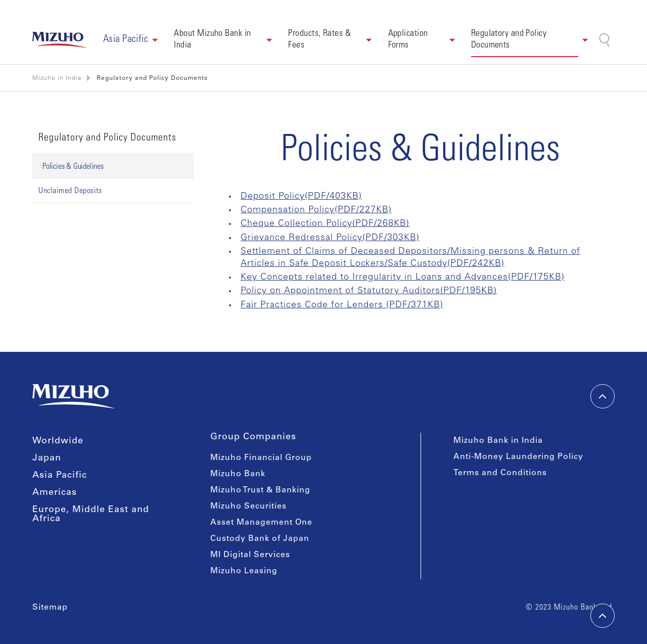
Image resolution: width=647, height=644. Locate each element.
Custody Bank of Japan (260, 539)
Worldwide (58, 441)
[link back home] (60, 40)
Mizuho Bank (238, 474)
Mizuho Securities (248, 507)
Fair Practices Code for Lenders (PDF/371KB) (342, 305)
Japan (47, 458)
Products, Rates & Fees (320, 40)
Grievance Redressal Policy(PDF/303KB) (330, 238)
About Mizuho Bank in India (213, 40)
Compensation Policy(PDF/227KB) (316, 210)
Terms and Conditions (500, 473)
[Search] (605, 40)
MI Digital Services (250, 555)
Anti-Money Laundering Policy (518, 457)
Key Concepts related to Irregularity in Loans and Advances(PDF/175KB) (403, 278)
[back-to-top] (603, 616)
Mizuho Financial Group (261, 458)
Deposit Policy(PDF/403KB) (301, 197)
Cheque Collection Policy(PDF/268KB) (325, 224)
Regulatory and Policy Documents (510, 40)
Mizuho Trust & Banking (260, 490)
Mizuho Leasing (244, 571)
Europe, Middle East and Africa (91, 515)
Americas (55, 493)
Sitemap (50, 608)
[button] (131, 40)
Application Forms (409, 40)
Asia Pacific (60, 476)
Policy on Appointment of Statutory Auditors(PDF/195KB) (369, 291)
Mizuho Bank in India (498, 441)
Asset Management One (261, 523)
